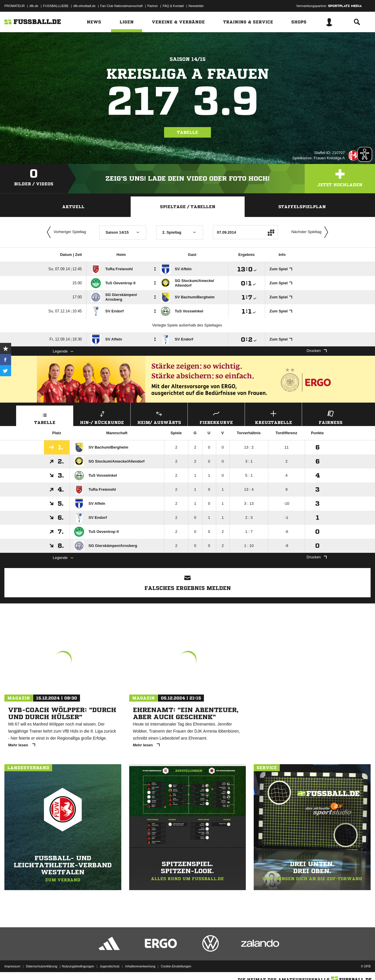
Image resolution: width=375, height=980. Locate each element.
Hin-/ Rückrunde (102, 417)
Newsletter (196, 6)
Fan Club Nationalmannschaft (121, 6)
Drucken (317, 351)
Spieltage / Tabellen (188, 207)
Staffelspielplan (302, 207)
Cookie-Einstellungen (176, 966)
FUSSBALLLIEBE (56, 6)
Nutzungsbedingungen (78, 966)
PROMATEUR (15, 6)
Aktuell (73, 207)
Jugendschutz (110, 966)
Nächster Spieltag (311, 232)
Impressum (12, 966)
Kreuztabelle (273, 417)
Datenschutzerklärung (41, 966)
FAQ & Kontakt (173, 6)
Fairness (330, 417)
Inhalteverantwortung (140, 966)
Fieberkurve (216, 417)
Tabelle (187, 132)
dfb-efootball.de (84, 6)
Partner (153, 6)
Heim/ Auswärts (159, 417)
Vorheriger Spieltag (65, 232)
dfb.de (34, 6)
